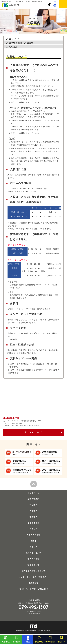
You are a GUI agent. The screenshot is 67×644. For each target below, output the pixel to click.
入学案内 (33, 511)
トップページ (33, 493)
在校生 (33, 541)
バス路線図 (12, 339)
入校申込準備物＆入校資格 (20, 43)
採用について (33, 565)
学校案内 (33, 517)
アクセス (33, 529)
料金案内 (33, 505)
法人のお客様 (33, 559)
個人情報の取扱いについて (34, 571)
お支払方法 (12, 47)
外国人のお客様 (34, 535)
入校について (13, 39)
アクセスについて (33, 432)
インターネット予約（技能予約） (34, 577)
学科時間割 (34, 583)
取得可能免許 (33, 499)
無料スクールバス (33, 553)
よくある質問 (33, 523)
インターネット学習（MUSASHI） (33, 589)
